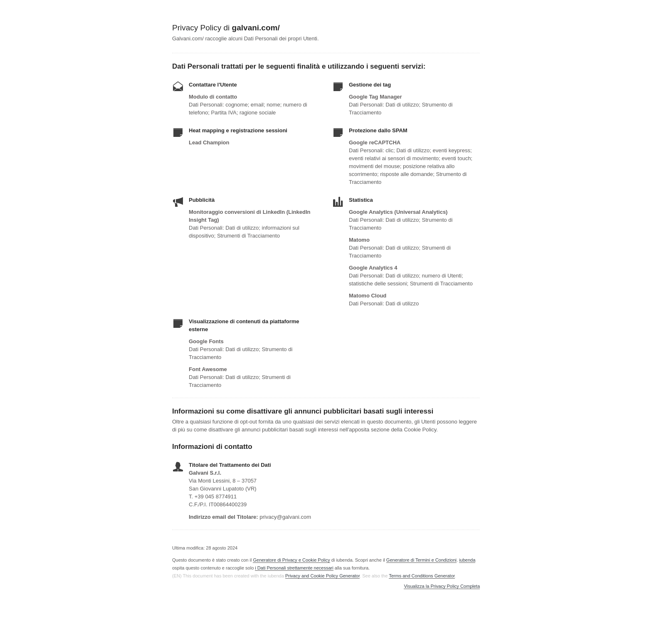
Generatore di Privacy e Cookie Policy (291, 560)
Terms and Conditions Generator (422, 576)
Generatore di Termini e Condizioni (421, 560)
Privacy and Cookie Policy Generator (322, 576)
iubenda (467, 560)
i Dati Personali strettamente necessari (294, 568)
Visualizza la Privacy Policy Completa (442, 586)
